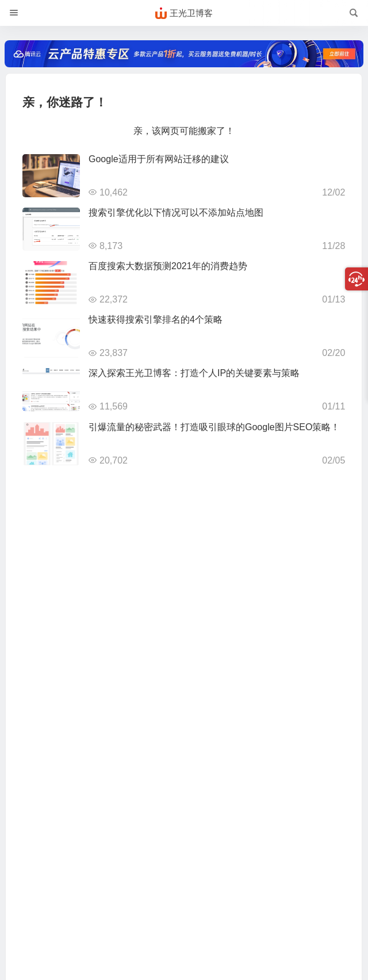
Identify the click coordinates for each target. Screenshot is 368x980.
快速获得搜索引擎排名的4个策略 (156, 319)
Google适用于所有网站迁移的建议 (159, 159)
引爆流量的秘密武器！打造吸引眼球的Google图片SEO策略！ (214, 427)
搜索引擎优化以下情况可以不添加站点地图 (176, 213)
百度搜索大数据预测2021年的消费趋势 (168, 266)
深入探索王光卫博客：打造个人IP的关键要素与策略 (194, 373)
